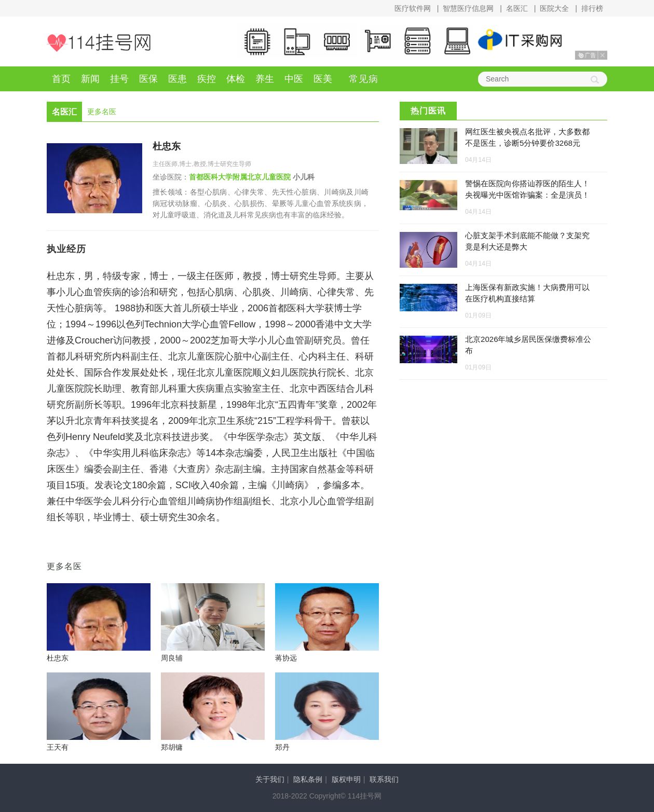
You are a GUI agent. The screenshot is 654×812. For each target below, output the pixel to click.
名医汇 (517, 8)
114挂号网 (99, 43)
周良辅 (172, 658)
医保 (148, 79)
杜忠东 (167, 146)
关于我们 (270, 779)
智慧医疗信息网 (468, 8)
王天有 (58, 747)
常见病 (364, 79)
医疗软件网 (413, 8)
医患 (178, 79)
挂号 (119, 79)
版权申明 (346, 779)
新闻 (90, 79)
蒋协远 (286, 658)
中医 (294, 79)
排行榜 (592, 8)
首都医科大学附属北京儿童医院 (240, 177)
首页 (61, 79)
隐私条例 (308, 779)
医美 (323, 79)
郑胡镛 (172, 747)
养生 (265, 79)
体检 (236, 79)
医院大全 (554, 8)
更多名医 (102, 112)
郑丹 (282, 747)
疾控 (207, 79)
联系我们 (384, 779)
